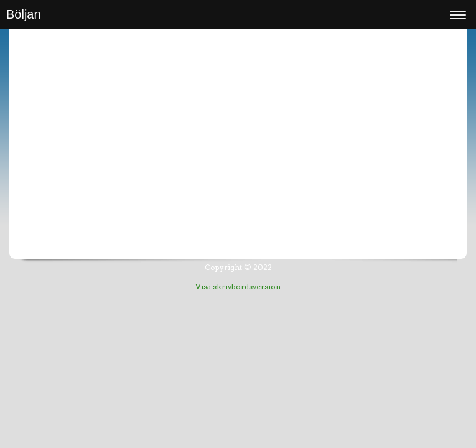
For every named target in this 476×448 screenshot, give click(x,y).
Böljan (24, 14)
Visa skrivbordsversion (238, 287)
